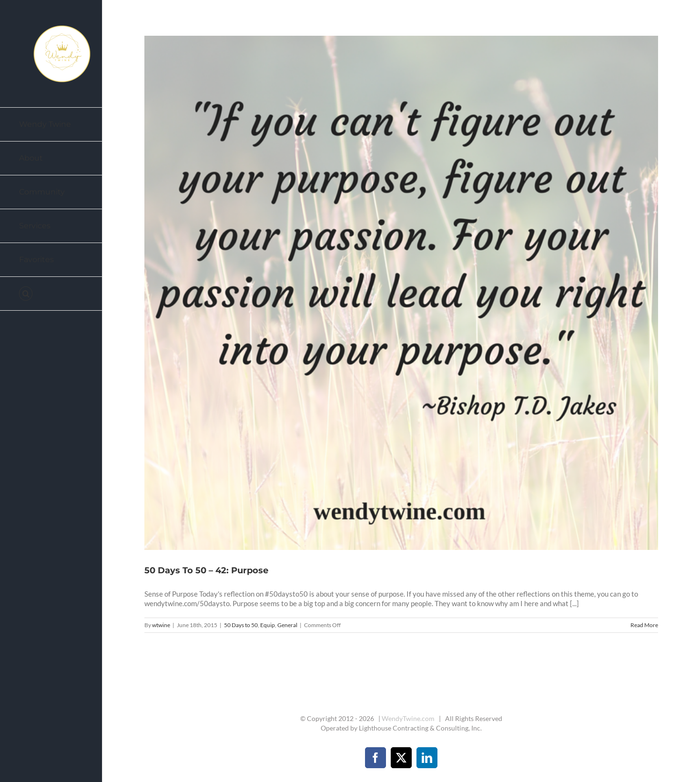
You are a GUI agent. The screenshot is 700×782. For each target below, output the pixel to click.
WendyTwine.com (408, 718)
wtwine (161, 625)
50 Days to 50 (241, 625)
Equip (268, 625)
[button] (51, 294)
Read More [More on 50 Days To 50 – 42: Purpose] (644, 625)
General (287, 625)
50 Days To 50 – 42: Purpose (206, 570)
